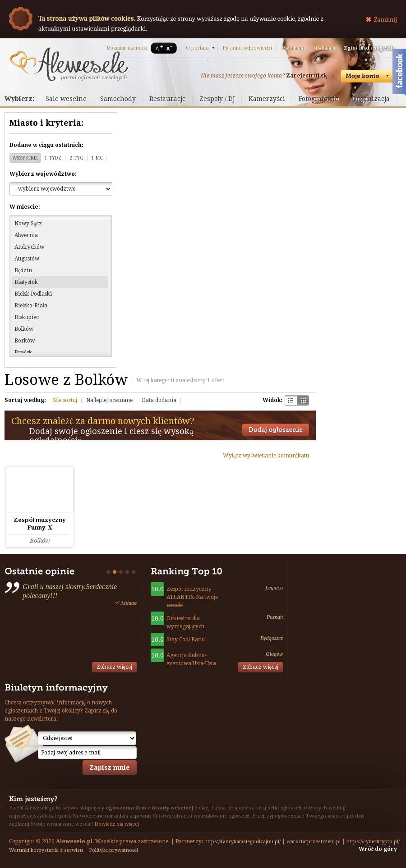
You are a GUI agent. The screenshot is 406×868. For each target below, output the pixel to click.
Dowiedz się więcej (117, 824)
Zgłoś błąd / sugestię (369, 48)
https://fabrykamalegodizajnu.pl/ (242, 842)
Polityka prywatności (113, 850)
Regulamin (293, 48)
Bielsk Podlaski (33, 294)
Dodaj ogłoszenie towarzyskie (276, 430)
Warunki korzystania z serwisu (46, 850)
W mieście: (25, 207)
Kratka (303, 400)
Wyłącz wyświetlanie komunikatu (266, 456)
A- (171, 48)
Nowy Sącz (28, 224)
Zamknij (385, 19)
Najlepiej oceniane (109, 400)
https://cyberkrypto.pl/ (373, 842)
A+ (157, 48)
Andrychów (29, 247)
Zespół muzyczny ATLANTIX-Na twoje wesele (192, 597)
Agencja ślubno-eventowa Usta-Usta (191, 659)
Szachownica (291, 400)
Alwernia (26, 235)
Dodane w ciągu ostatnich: (46, 145)
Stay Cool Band (186, 640)
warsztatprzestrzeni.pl (314, 842)
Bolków (24, 329)
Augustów (27, 259)
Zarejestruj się (307, 76)
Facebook (399, 73)
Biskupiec (27, 317)
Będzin (23, 270)
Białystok (26, 282)
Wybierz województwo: (43, 174)
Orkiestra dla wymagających (185, 622)
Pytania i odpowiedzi (247, 48)
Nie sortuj (65, 400)
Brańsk (23, 352)
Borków (25, 341)
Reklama (325, 48)
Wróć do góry (378, 849)
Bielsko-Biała (31, 306)
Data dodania (159, 400)
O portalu (197, 48)
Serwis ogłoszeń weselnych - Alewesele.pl (69, 64)
